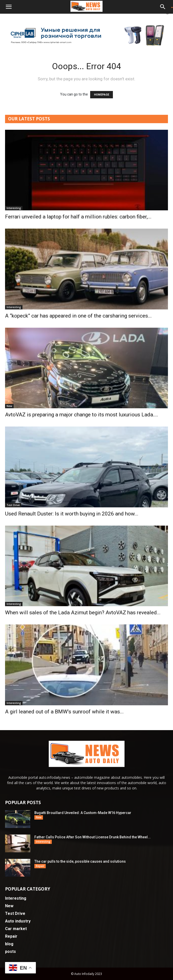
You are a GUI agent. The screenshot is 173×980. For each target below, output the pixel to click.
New (9, 406)
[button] (9, 7)
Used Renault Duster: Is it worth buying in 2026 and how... (72, 514)
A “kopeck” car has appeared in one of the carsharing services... (78, 316)
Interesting (14, 208)
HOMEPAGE (102, 95)
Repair (40, 866)
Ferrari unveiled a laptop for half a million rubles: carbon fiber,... (78, 217)
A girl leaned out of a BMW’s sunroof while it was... (64, 712)
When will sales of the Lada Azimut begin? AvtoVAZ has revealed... (83, 613)
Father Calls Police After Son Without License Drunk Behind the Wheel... (93, 837)
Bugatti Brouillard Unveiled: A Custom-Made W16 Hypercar (83, 813)
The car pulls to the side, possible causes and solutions (80, 861)
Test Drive (13, 505)
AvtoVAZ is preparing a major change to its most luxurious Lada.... (82, 415)
